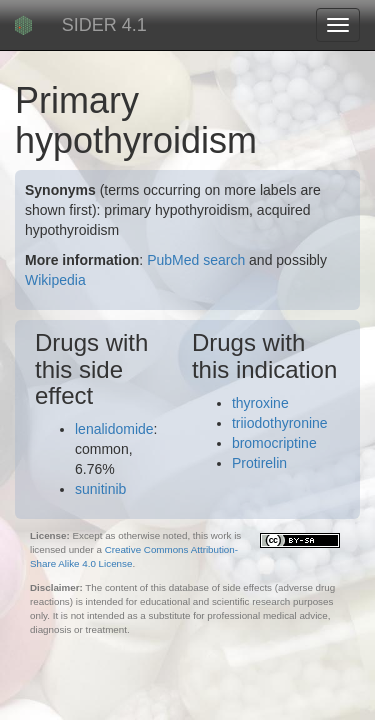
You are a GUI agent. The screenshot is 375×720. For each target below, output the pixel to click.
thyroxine (260, 403)
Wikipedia (55, 280)
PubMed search (196, 260)
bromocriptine (274, 443)
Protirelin (259, 463)
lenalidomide (114, 429)
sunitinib (100, 489)
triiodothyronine (280, 423)
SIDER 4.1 (104, 25)
